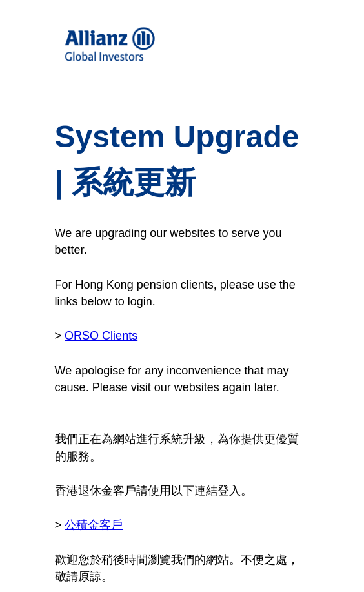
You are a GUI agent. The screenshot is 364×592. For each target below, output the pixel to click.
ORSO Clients (101, 336)
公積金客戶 (94, 525)
